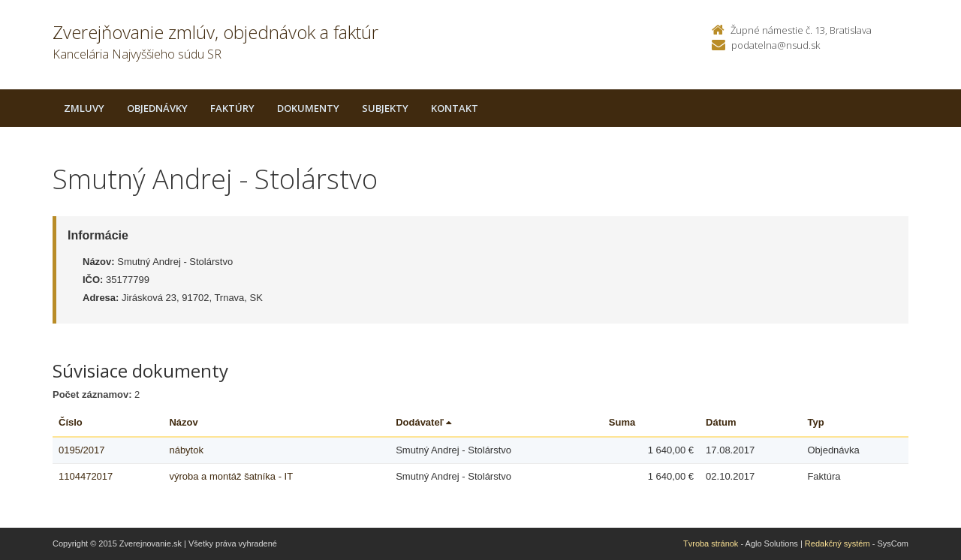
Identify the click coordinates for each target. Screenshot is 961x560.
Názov (183, 422)
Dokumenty (308, 108)
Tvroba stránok (711, 543)
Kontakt (455, 108)
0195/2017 (81, 450)
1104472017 (86, 476)
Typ (815, 422)
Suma (622, 422)
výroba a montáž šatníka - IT (231, 476)
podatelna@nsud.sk (776, 45)
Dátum (721, 422)
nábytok (186, 450)
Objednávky (157, 108)
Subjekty (385, 108)
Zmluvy (84, 108)
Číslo (71, 422)
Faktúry (232, 108)
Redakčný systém (837, 543)
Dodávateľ (423, 422)
